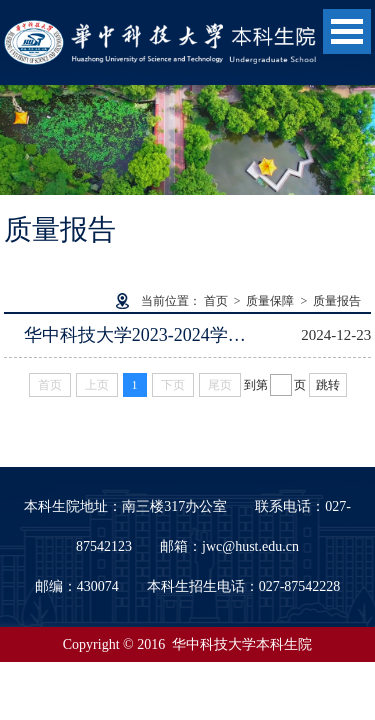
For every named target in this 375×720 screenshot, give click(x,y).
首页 (216, 301)
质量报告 (337, 301)
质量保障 (270, 301)
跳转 (328, 385)
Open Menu (347, 31)
